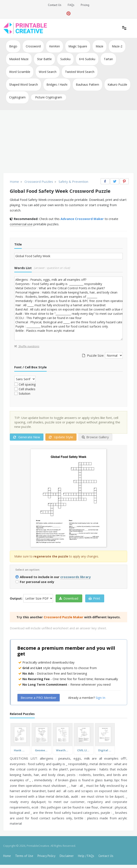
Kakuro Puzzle (117, 84)
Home (7, 856)
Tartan (108, 59)
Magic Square (78, 46)
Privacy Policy (46, 856)
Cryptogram (17, 97)
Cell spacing (27, 384)
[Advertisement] (68, 142)
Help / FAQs (86, 856)
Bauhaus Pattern (87, 84)
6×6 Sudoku (87, 59)
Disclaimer (67, 856)
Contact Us (55, 5)
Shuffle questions (27, 346)
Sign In (100, 698)
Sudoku (65, 59)
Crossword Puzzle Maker (63, 617)
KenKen (55, 46)
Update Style (61, 437)
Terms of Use (24, 856)
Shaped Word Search (24, 84)
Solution (25, 393)
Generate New (27, 437)
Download (69, 598)
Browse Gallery (95, 437)
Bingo (13, 46)
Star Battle (44, 59)
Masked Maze (19, 59)
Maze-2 (117, 46)
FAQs (71, 5)
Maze (100, 46)
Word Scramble (20, 72)
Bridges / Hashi (57, 84)
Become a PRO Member (39, 698)
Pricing (85, 5)
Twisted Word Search (80, 72)
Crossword (33, 46)
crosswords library (76, 577)
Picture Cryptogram (49, 97)
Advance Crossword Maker (82, 219)
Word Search (48, 72)
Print (94, 598)
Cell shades (27, 389)
